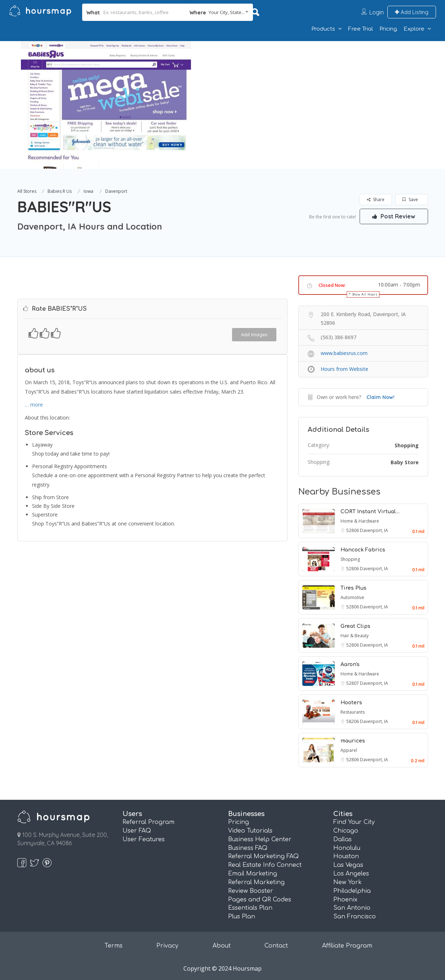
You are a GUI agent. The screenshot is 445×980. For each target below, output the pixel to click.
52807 (353, 683)
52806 (353, 530)
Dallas (342, 839)
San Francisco (355, 917)
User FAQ (137, 831)
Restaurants (353, 712)
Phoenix (345, 900)
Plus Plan (242, 917)
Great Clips (355, 626)
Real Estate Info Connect (265, 865)
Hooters (351, 703)
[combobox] (219, 12)
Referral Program (148, 822)
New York (348, 882)
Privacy (167, 946)
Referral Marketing (256, 882)
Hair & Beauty (355, 636)
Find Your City (354, 822)
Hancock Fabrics (363, 550)
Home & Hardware (360, 521)
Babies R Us (60, 191)
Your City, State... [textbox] (227, 12)
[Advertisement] (318, 92)
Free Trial (361, 29)
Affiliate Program (347, 946)
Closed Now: (332, 285)
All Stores (27, 191)
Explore (414, 29)
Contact (276, 946)
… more (34, 403)
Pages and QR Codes (260, 900)
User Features (144, 839)
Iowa (88, 191)
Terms (114, 946)
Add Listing (412, 12)
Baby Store (405, 462)
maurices (353, 741)
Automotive (352, 597)
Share (376, 199)
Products (323, 29)
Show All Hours (365, 294)
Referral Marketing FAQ (263, 856)
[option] (106, 105)
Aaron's (350, 664)
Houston (346, 856)
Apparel (349, 750)
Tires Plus (353, 588)
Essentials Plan (250, 908)
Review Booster (251, 891)
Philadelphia (352, 891)
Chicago (346, 831)
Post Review (394, 216)
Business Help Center (260, 839)
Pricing (388, 29)
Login (377, 12)
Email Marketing (253, 874)
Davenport (116, 191)
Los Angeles (351, 874)
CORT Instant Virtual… (370, 512)
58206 (353, 721)
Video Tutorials (250, 831)
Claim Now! (381, 397)
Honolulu (347, 848)
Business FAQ (248, 848)
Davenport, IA (374, 530)
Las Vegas (348, 865)
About (222, 946)
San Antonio (352, 908)
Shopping (407, 445)
